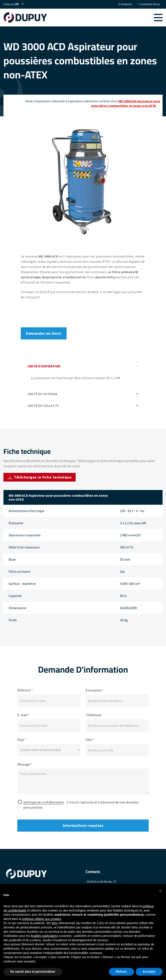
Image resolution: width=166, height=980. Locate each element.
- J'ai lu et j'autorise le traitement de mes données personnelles (81, 802)
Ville (90, 737)
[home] (27, 18)
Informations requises (83, 823)
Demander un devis (44, 333)
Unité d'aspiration (83, 366)
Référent (25, 688)
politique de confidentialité (44, 800)
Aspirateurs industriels (50, 101)
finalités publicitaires (44, 936)
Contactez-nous (148, 4)
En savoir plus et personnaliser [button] (33, 972)
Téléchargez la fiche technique (40, 477)
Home (29, 101)
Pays (22, 737)
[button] (107, 18)
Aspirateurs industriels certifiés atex (92, 101)
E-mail (23, 712)
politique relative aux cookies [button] (42, 919)
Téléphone (94, 712)
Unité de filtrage (83, 394)
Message (25, 762)
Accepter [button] (149, 972)
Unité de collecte (83, 406)
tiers (55, 923)
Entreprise (124, 4)
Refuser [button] (121, 972)
